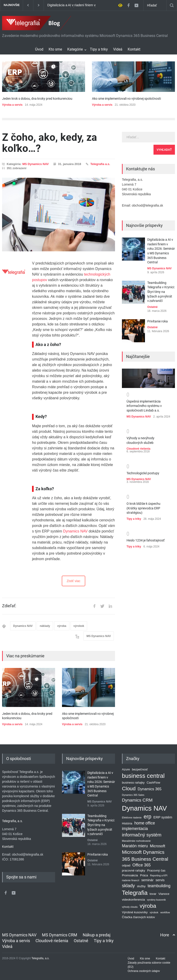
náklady (45, 626)
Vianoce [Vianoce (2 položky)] (164, 894)
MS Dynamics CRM (60, 935)
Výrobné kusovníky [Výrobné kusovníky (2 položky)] (135, 912)
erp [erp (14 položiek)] (147, 816)
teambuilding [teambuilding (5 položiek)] (159, 886)
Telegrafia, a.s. (40, 958)
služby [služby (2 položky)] (141, 886)
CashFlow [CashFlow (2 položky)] (153, 783)
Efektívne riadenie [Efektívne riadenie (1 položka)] (132, 817)
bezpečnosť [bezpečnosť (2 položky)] (140, 769)
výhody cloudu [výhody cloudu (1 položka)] (130, 907)
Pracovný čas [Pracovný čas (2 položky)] (156, 870)
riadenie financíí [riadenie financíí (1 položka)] (131, 880)
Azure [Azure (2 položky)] (126, 769)
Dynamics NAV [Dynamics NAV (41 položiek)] (144, 808)
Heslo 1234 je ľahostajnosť (146, 540)
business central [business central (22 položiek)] (143, 776)
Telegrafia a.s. (100, 164)
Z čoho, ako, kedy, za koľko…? (50, 143)
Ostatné (152, 307)
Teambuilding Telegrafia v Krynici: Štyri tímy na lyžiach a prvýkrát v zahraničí (161, 292)
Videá (118, 49)
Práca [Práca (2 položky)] (144, 875)
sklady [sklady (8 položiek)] (128, 885)
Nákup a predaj (97, 935)
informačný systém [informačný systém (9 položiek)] (142, 835)
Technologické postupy (143, 473)
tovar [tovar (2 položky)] (153, 894)
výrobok (79, 626)
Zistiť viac (74, 581)
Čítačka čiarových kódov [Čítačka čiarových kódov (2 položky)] (138, 917)
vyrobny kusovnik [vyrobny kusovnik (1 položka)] (156, 900)
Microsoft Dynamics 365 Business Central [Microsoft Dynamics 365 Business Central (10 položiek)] (145, 855)
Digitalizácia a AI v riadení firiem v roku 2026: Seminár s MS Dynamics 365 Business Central (73, 5)
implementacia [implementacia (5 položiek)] (135, 829)
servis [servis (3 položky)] (160, 880)
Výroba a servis (12, 105)
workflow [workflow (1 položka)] (165, 912)
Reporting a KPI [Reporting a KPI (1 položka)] (159, 875)
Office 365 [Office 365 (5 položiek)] (142, 865)
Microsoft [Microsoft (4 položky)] (157, 846)
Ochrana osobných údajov (144, 971)
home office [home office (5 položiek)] (145, 823)
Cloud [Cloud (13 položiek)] (129, 788)
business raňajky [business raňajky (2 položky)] (133, 783)
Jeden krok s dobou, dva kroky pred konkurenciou (37, 99)
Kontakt (134, 49)
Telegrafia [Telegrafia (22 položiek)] (135, 893)
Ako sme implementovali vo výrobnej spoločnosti (126, 99)
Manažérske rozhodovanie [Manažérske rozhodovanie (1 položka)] (136, 841)
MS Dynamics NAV (36, 164)
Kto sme (55, 49)
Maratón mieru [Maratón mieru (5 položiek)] (135, 846)
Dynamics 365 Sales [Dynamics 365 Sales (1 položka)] (133, 795)
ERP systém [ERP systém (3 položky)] (163, 817)
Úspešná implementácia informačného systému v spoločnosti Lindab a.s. (144, 406)
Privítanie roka (158, 321)
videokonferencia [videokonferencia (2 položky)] (133, 900)
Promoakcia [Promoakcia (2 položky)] (130, 875)
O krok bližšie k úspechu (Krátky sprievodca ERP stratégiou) (143, 508)
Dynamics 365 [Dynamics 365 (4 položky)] (149, 789)
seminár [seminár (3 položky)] (147, 880)
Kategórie (75, 49)
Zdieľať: (9, 606)
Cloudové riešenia (138, 449)
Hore (165, 935)
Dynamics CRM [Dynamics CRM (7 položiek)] (137, 800)
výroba (62, 626)
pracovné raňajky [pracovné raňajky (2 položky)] (134, 870)
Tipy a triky (99, 49)
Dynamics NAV (75, 531)
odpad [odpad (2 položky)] (126, 865)
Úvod (39, 49)
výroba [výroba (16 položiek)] (148, 906)
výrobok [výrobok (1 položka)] (154, 912)
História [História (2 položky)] (127, 823)
